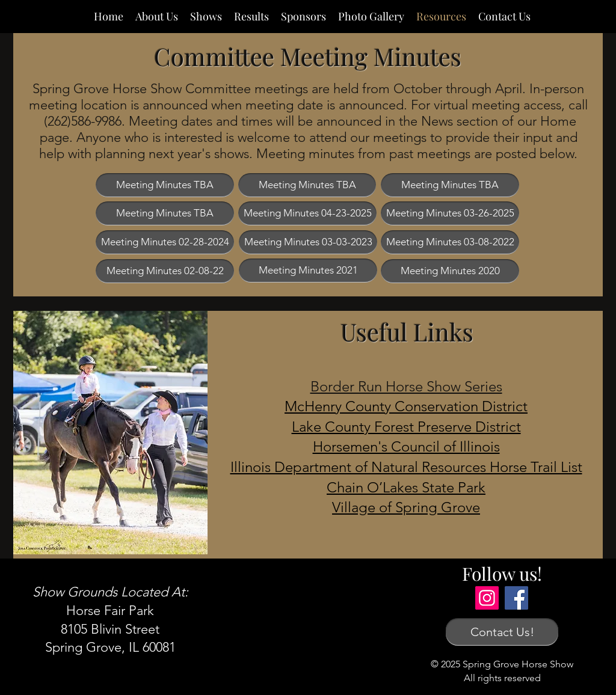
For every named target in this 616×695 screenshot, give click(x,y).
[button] (165, 185)
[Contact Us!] (502, 632)
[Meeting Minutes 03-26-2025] (450, 213)
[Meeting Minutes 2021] (308, 271)
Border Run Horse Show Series (406, 386)
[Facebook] (516, 598)
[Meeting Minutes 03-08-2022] (450, 242)
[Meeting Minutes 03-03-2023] (308, 242)
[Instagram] (487, 598)
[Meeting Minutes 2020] (450, 271)
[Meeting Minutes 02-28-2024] (165, 242)
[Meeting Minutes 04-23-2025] (307, 213)
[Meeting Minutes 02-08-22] (165, 271)
